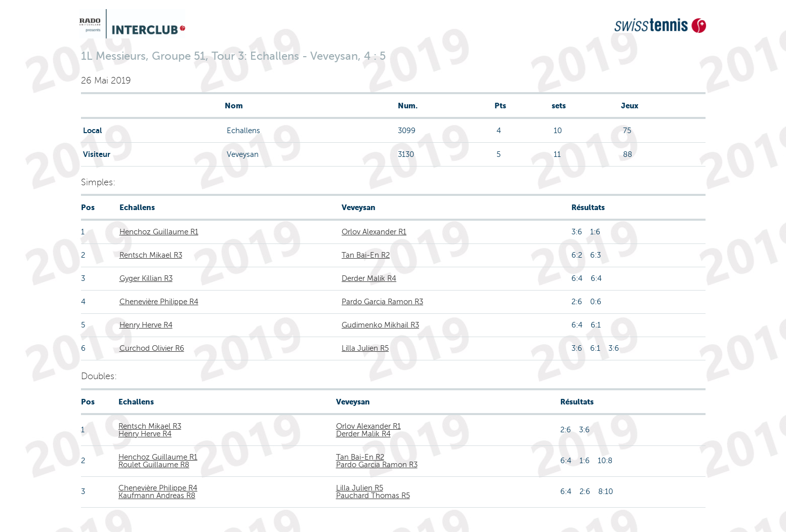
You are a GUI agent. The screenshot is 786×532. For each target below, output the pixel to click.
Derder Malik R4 (369, 278)
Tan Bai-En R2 (366, 255)
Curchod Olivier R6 (152, 348)
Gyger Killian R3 (146, 278)
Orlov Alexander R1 (374, 232)
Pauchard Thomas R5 (373, 496)
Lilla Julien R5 (365, 348)
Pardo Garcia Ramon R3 (382, 302)
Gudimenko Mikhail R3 (380, 325)
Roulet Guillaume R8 (154, 465)
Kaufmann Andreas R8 (157, 496)
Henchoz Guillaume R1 (159, 232)
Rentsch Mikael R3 (151, 255)
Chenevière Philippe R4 (159, 302)
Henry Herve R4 (146, 325)
